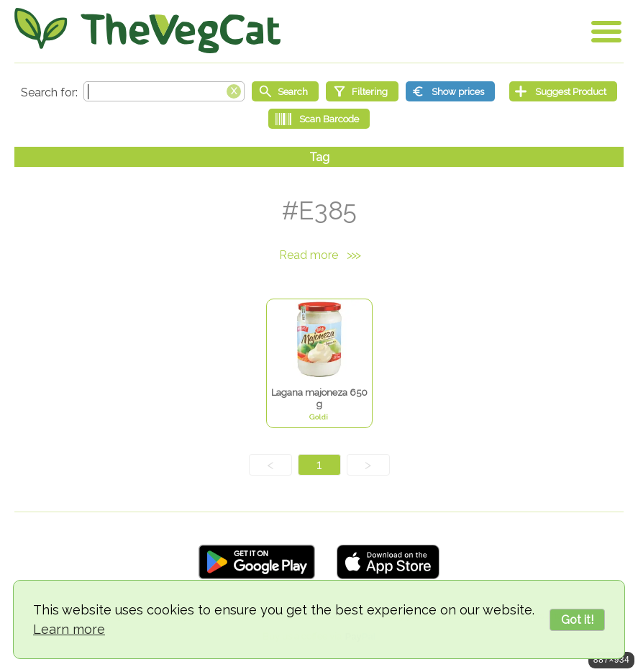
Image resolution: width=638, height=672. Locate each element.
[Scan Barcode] (319, 119)
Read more (319, 255)
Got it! (577, 620)
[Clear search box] (234, 90)
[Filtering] (362, 91)
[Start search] (285, 91)
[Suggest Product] (563, 91)
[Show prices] (450, 91)
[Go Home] (147, 31)
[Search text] (164, 91)
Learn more (69, 629)
